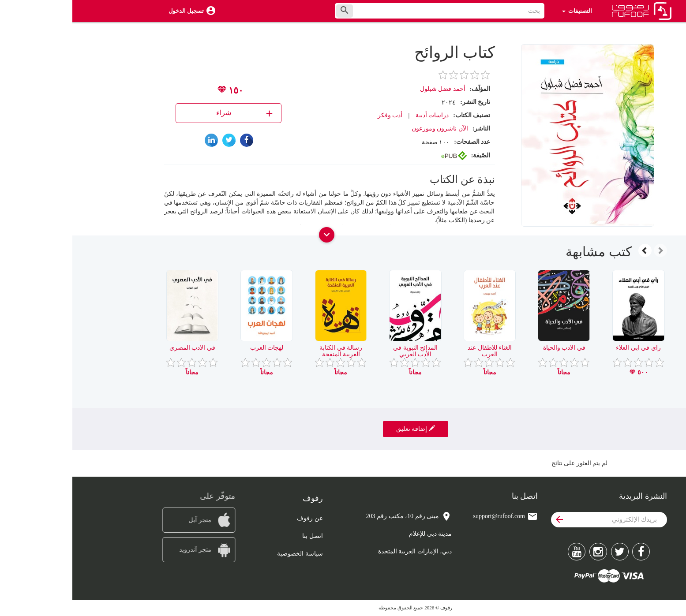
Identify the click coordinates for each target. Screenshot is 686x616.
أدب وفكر (318, 115)
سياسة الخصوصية (228, 554)
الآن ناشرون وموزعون (367, 129)
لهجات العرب (195, 348)
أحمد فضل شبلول (370, 89)
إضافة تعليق (343, 429)
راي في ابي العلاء (566, 348)
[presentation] (588, 250)
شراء (173, 113)
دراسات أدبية (360, 115)
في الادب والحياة (492, 348)
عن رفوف (238, 518)
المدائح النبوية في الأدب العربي (343, 351)
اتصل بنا (240, 536)
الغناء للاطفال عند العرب (417, 351)
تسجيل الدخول (114, 11)
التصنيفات (504, 11)
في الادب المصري (120, 348)
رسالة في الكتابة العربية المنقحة (268, 351)
